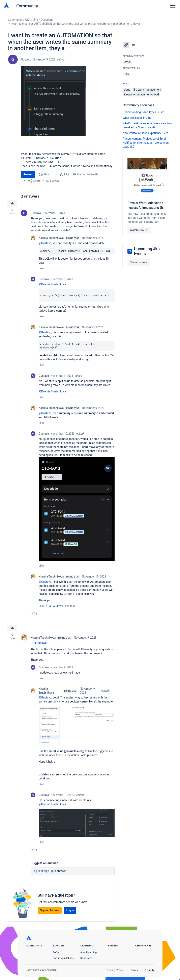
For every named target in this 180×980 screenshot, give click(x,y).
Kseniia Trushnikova (51, 238)
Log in (36, 871)
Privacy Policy (115, 970)
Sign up (48, 871)
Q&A (28, 20)
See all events (138, 262)
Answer (28, 174)
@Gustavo (45, 243)
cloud (127, 90)
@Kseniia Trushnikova (52, 284)
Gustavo (26, 59)
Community (27, 6)
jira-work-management (147, 90)
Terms (134, 970)
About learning (88, 952)
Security (150, 970)
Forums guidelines (63, 958)
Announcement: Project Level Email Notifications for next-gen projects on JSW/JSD (146, 143)
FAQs (56, 952)
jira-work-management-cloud (141, 94)
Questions (47, 20)
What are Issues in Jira (137, 118)
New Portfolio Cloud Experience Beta (145, 133)
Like (41, 268)
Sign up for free (50, 910)
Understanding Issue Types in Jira (143, 112)
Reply (34, 613)
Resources (86, 958)
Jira (36, 20)
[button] (53, 101)
